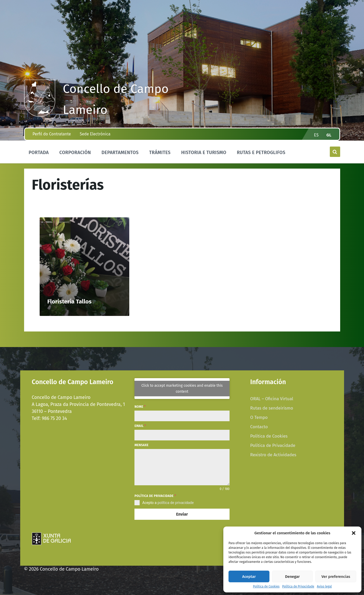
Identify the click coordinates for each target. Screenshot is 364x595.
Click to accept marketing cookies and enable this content (182, 389)
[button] (354, 533)
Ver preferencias (336, 577)
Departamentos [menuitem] (120, 153)
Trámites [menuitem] (160, 153)
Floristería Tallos (70, 302)
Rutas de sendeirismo (272, 408)
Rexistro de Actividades (273, 455)
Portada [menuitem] (39, 153)
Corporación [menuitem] (75, 153)
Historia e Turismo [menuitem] (204, 153)
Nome (140, 407)
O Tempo (259, 417)
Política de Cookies (266, 587)
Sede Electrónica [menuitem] (95, 134)
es (316, 135)
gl (329, 135)
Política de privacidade (155, 496)
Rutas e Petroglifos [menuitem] (261, 153)
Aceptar (249, 577)
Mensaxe (141, 445)
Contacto (259, 427)
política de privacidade (176, 503)
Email (140, 426)
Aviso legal (324, 587)
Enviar (182, 514)
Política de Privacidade (298, 587)
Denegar (292, 577)
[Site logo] (40, 115)
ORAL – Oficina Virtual (272, 399)
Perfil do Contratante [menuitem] (52, 134)
